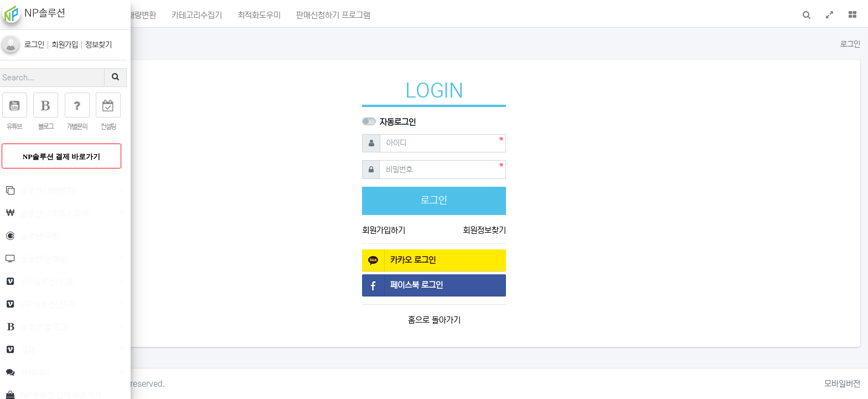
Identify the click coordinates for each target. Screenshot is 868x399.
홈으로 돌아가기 (503, 320)
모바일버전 (842, 384)
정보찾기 (106, 45)
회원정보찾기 (554, 230)
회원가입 (74, 45)
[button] (154, 14)
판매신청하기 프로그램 (472, 15)
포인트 (216, 15)
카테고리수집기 (335, 15)
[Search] (58, 78)
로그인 (43, 45)
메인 (180, 15)
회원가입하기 (453, 230)
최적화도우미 (397, 15)
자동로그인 (467, 122)
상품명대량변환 (269, 15)
